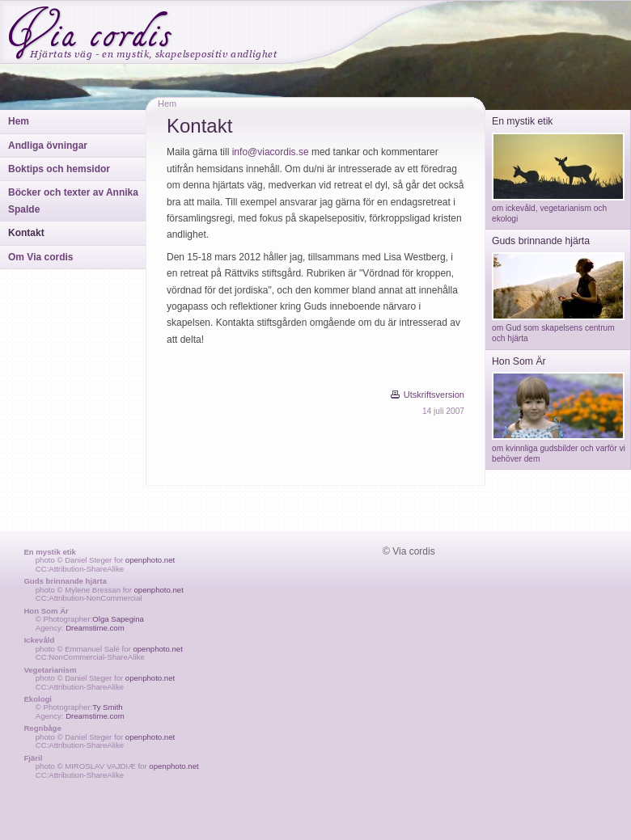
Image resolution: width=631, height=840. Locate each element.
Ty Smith (107, 707)
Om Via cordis (40, 257)
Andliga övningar (48, 146)
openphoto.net (150, 560)
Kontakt (26, 233)
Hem (19, 121)
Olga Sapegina (118, 619)
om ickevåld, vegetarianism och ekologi (558, 209)
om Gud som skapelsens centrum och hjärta (558, 328)
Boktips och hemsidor (59, 169)
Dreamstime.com (95, 628)
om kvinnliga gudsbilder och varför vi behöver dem (559, 448)
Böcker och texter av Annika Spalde (73, 201)
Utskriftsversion (434, 395)
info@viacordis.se (271, 152)
